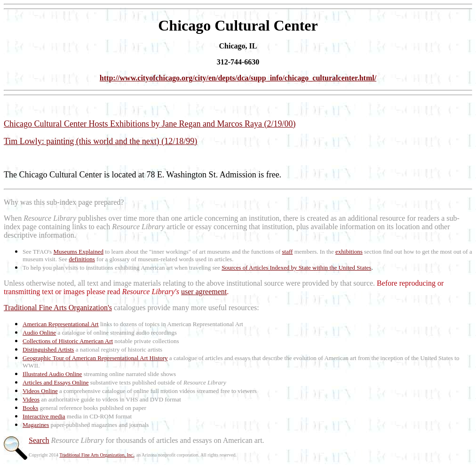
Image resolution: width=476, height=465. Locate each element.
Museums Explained (78, 252)
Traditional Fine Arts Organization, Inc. (96, 455)
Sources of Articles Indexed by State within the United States (296, 268)
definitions (82, 259)
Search (39, 440)
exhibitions (349, 252)
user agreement (204, 292)
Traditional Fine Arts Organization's (58, 308)
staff (288, 252)
